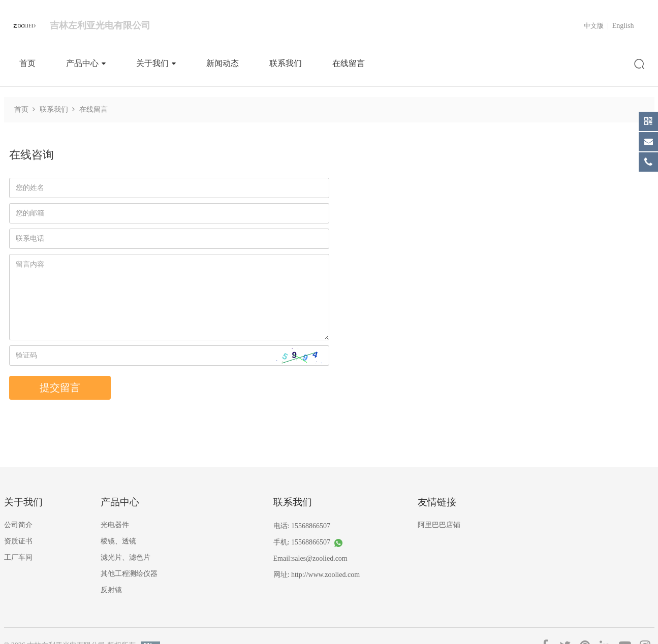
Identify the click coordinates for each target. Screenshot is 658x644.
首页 (27, 63)
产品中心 (86, 63)
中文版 (594, 26)
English (623, 26)
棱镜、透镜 (118, 541)
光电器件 (115, 525)
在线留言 (349, 63)
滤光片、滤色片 (126, 557)
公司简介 (18, 525)
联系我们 (286, 63)
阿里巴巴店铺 (439, 525)
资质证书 (18, 541)
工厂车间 (18, 557)
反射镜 (111, 590)
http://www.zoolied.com (325, 575)
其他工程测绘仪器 (129, 574)
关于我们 (156, 63)
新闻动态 (223, 63)
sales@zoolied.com (320, 558)
